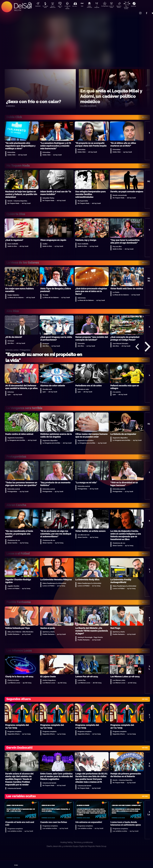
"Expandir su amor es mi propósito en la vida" (44, 357)
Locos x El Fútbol (116, 7)
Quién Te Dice (61, 7)
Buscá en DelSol (29, 7)
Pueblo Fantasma (93, 7)
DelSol (23, 6)
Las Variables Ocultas (132, 7)
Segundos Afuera (124, 7)
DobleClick (37, 6)
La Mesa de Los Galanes (69, 7)
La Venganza (100, 7)
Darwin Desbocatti (53, 7)
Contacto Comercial (136, 12)
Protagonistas (108, 6)
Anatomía (140, 6)
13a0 (85, 6)
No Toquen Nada (45, 7)
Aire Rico (77, 6)
